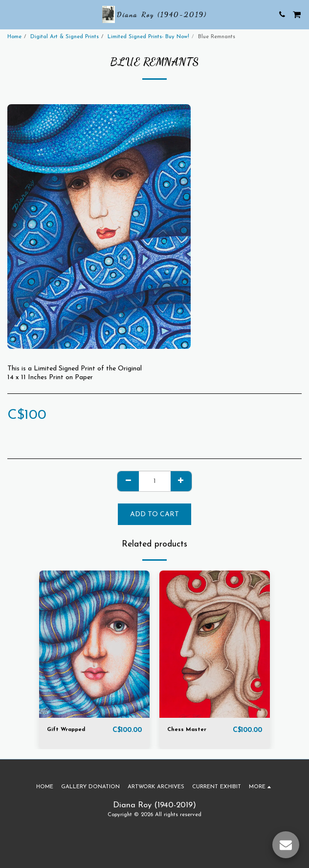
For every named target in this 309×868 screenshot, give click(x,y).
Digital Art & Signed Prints (65, 37)
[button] (11, 14)
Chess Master (187, 730)
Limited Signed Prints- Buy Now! (148, 37)
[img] (94, 644)
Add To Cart (154, 514)
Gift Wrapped (66, 730)
